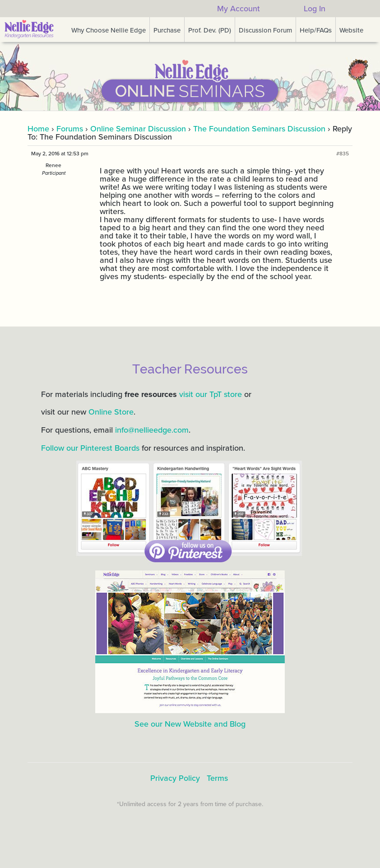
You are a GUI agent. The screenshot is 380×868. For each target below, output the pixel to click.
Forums (70, 129)
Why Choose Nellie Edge (109, 30)
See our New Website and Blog (190, 724)
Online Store (111, 412)
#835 (343, 154)
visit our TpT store (211, 394)
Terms (217, 778)
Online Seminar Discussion (138, 129)
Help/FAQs (316, 30)
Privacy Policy (175, 778)
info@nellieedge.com (152, 430)
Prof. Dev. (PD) (210, 30)
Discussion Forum (265, 30)
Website (351, 30)
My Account (239, 9)
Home (38, 129)
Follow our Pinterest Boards (90, 448)
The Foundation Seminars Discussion (259, 129)
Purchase (167, 30)
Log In (315, 9)
